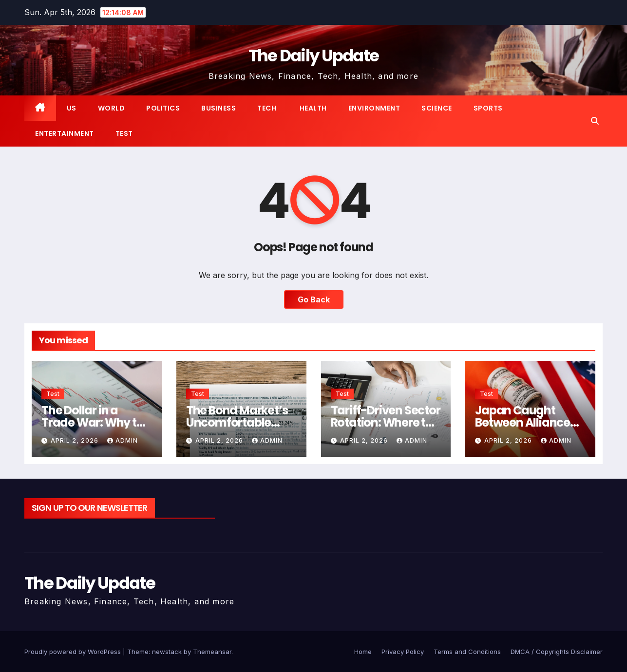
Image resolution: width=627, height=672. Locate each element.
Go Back (314, 299)
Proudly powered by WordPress (74, 652)
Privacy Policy (403, 652)
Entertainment (65, 133)
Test (124, 133)
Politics (163, 108)
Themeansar (212, 652)
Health (312, 108)
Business (218, 108)
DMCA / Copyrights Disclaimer (557, 652)
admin (123, 440)
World (112, 108)
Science (437, 108)
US (72, 108)
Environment (374, 108)
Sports (488, 108)
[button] (595, 121)
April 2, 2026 (76, 440)
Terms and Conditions (467, 652)
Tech (267, 108)
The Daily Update (314, 56)
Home (363, 652)
